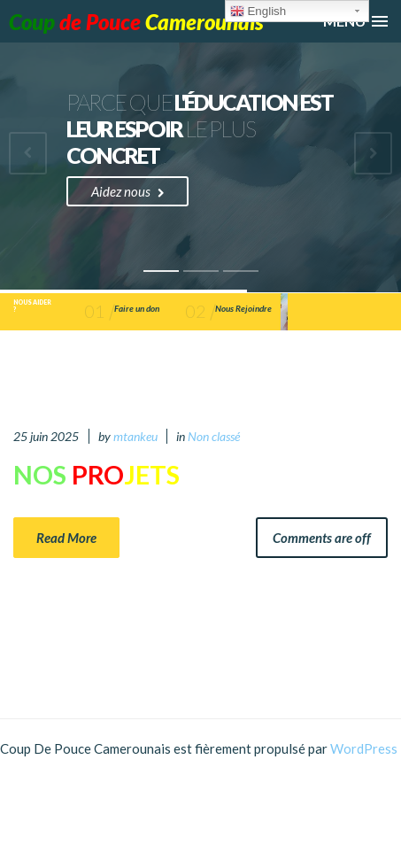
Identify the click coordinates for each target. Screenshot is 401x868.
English (258, 12)
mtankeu (135, 436)
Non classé (214, 436)
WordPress (364, 748)
